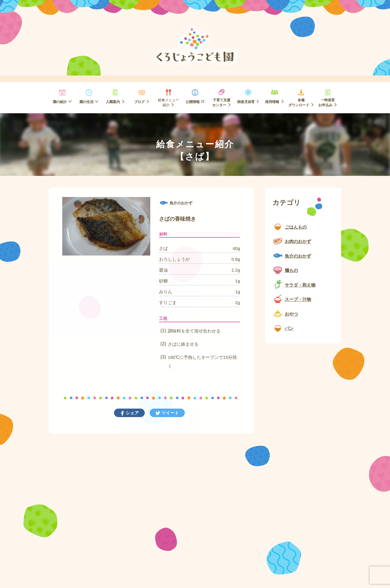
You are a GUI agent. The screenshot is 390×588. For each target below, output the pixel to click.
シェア (132, 413)
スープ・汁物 (298, 299)
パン (289, 328)
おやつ (291, 314)
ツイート (170, 413)
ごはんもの (296, 227)
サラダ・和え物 (300, 285)
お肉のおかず (298, 241)
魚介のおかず (298, 256)
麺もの (291, 270)
